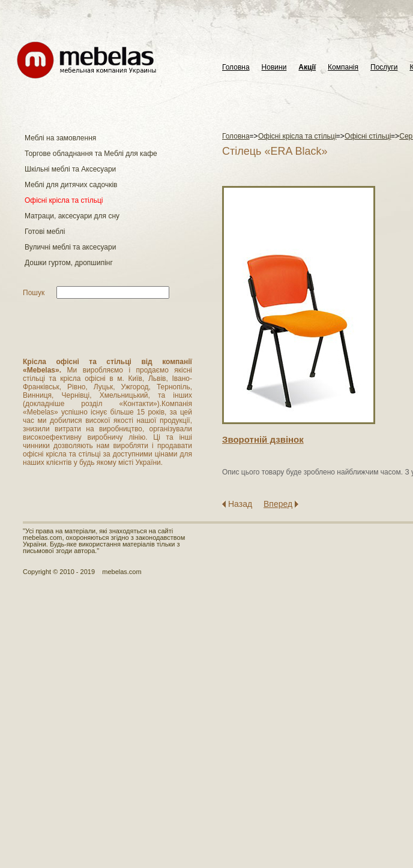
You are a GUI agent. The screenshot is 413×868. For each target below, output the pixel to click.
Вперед (278, 504)
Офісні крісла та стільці (64, 200)
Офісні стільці (368, 136)
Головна (236, 67)
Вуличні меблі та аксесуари (70, 247)
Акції (307, 67)
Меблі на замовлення (60, 138)
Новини (274, 67)
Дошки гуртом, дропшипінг (69, 263)
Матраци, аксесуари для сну (72, 216)
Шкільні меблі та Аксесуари (70, 169)
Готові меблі (45, 232)
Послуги (384, 67)
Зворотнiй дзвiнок (263, 439)
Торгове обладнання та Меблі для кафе (91, 154)
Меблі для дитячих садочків (71, 185)
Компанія (343, 67)
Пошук (34, 293)
